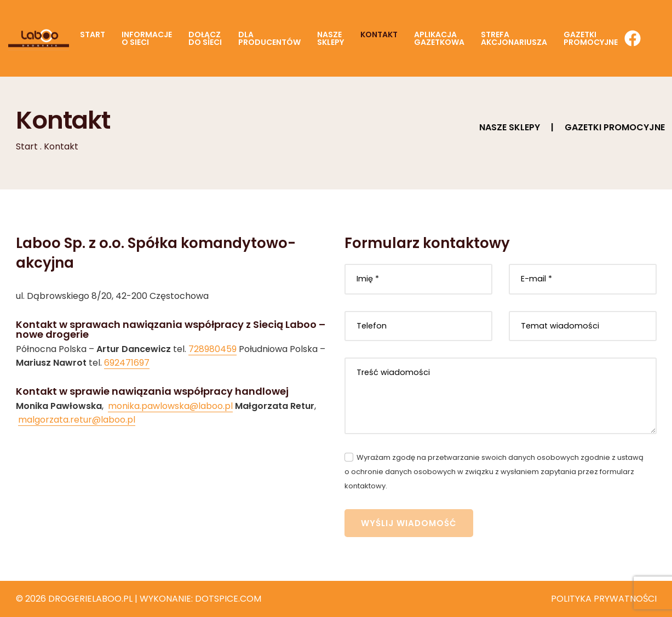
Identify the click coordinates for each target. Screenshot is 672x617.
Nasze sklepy (510, 127)
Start (27, 146)
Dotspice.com (228, 599)
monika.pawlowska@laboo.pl (170, 406)
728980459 (212, 349)
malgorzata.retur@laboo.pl (77, 420)
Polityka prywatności (604, 599)
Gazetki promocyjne (615, 127)
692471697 (127, 363)
